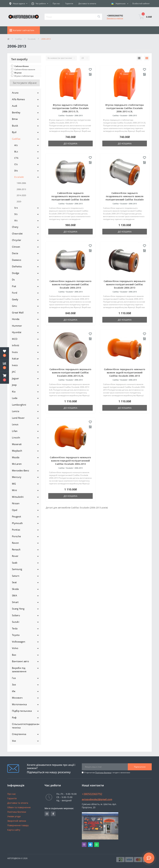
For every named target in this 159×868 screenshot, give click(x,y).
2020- (19, 201)
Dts (16, 171)
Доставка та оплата (87, 3)
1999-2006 (21, 183)
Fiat (14, 286)
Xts (16, 220)
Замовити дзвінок (115, 18)
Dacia (15, 253)
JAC (14, 372)
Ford (15, 293)
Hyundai (17, 332)
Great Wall (18, 313)
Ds (13, 280)
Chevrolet (17, 234)
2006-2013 (21, 189)
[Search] (99, 17)
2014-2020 (21, 195)
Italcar (15, 359)
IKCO (15, 339)
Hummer (17, 326)
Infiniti (16, 345)
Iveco (15, 365)
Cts (16, 164)
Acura (15, 93)
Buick (15, 126)
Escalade (32, 39)
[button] (5, 378)
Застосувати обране (25, 83)
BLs (16, 152)
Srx (16, 208)
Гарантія (69, 3)
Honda (16, 319)
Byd (14, 132)
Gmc (15, 306)
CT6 (16, 158)
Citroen (16, 247)
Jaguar (15, 378)
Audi (15, 106)
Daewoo (17, 260)
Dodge (16, 273)
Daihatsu (17, 266)
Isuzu (15, 352)
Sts (16, 214)
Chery (15, 227)
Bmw (15, 119)
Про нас (56, 3)
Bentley (16, 112)
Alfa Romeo (18, 99)
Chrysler (17, 240)
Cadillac (19, 39)
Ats (16, 145)
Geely (15, 299)
